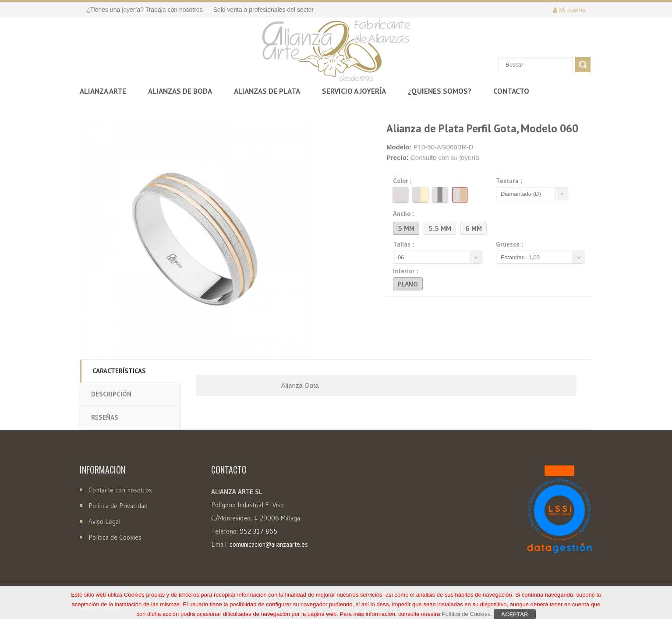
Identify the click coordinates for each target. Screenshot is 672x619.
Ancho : (405, 214)
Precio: (398, 157)
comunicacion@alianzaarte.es (269, 545)
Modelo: (399, 147)
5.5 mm (440, 228)
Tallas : (405, 244)
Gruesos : (511, 244)
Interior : (407, 271)
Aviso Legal (104, 522)
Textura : (510, 181)
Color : (404, 181)
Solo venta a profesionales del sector (264, 10)
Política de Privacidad (118, 506)
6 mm (474, 228)
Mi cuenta (569, 10)
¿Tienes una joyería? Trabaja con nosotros (145, 10)
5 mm (406, 228)
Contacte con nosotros (119, 490)
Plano (408, 284)
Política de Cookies (115, 537)
